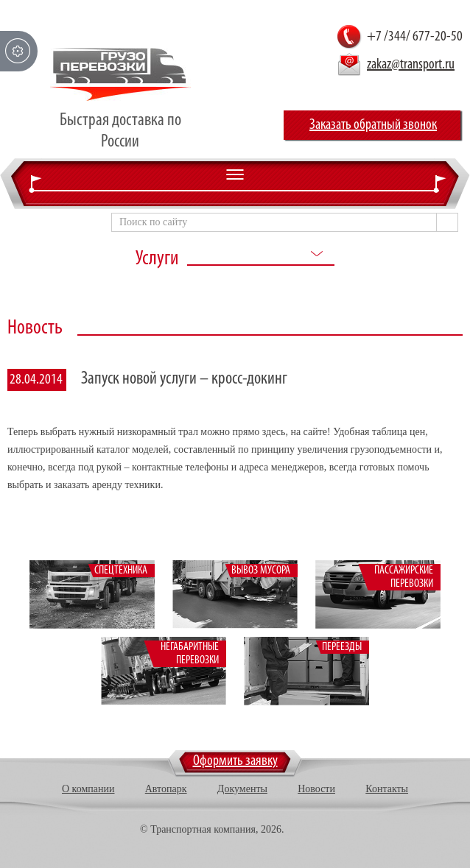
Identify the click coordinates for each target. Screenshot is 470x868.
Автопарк (166, 789)
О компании (88, 789)
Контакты (387, 789)
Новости (316, 789)
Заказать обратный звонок (373, 125)
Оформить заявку (235, 761)
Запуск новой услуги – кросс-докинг (184, 379)
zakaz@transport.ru (411, 65)
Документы (242, 789)
